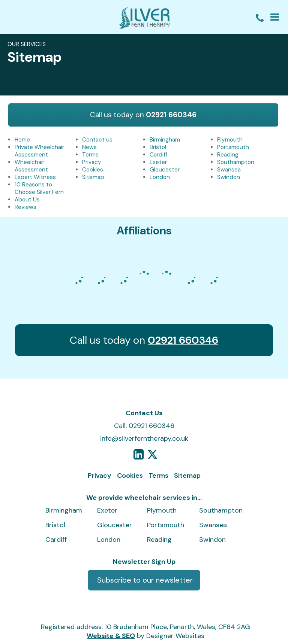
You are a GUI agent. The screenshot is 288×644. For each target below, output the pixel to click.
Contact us (97, 140)
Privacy (92, 162)
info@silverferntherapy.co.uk (144, 438)
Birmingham (165, 140)
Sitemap (93, 177)
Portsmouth (233, 147)
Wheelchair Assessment (31, 166)
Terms (90, 155)
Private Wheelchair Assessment (39, 151)
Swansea (229, 170)
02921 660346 (171, 115)
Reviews (25, 207)
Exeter (158, 162)
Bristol (158, 147)
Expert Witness (35, 177)
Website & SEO (111, 636)
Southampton (236, 162)
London (160, 177)
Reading (228, 155)
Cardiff (158, 155)
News (89, 147)
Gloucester (165, 170)
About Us (27, 200)
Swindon (229, 177)
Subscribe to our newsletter (145, 580)
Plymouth (230, 140)
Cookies (93, 170)
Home (22, 140)
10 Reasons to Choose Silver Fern (39, 188)
